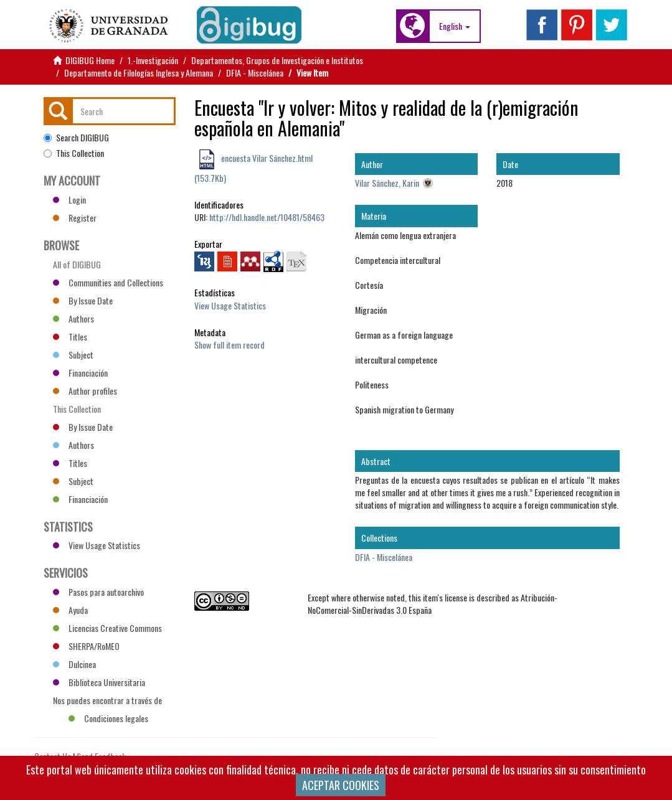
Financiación (80, 373)
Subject (73, 355)
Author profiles (85, 391)
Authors (73, 318)
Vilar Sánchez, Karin (387, 183)
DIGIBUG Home (90, 60)
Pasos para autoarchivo (98, 592)
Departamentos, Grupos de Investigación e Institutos (277, 60)
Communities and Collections (108, 282)
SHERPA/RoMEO (86, 646)
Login (69, 200)
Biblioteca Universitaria (99, 682)
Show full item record (230, 345)
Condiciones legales (108, 718)
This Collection (74, 153)
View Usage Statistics (230, 305)
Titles (70, 336)
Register (75, 218)
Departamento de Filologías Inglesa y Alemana (139, 73)
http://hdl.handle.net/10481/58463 (267, 217)
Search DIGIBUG (76, 138)
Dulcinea (74, 664)
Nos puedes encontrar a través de (107, 702)
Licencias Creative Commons (107, 628)
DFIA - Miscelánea (255, 73)
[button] (455, 26)
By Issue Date (83, 300)
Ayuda (70, 610)
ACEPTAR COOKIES (341, 785)
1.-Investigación (153, 60)
